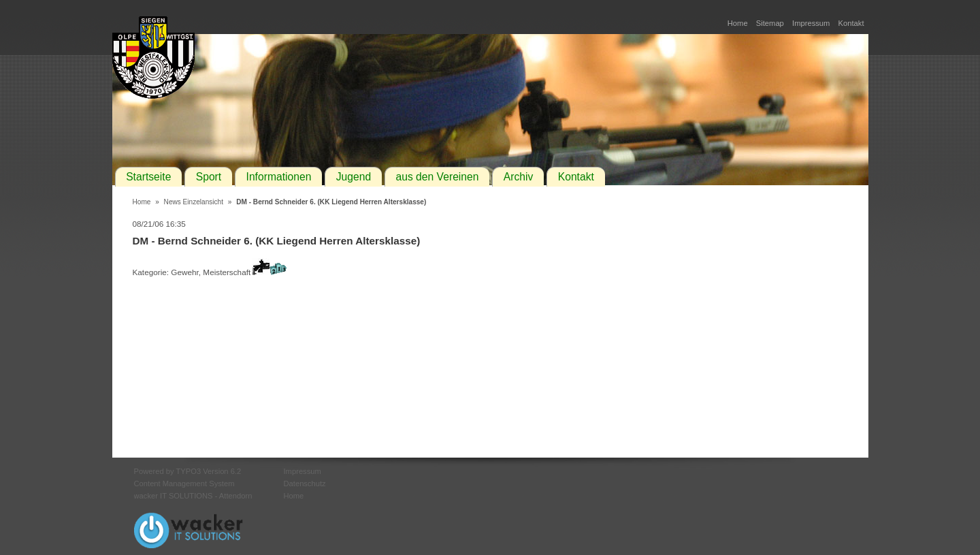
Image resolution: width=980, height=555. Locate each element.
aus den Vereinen (437, 177)
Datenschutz (305, 483)
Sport (209, 177)
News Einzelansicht (194, 202)
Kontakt (851, 23)
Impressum (811, 23)
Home (738, 23)
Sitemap (770, 23)
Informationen (279, 177)
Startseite (148, 177)
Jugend (354, 177)
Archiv (519, 177)
